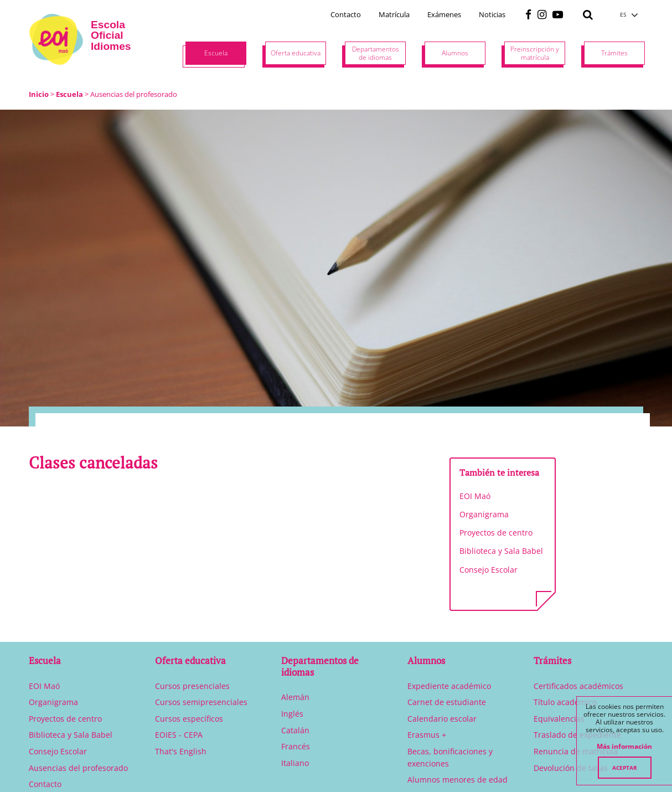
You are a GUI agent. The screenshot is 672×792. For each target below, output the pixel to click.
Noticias (492, 14)
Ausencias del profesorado (78, 768)
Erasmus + (427, 735)
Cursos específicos (189, 719)
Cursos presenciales (192, 686)
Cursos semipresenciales (201, 702)
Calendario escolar (442, 719)
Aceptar (625, 768)
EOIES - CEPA (179, 735)
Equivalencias (559, 719)
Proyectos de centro (496, 533)
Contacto (346, 14)
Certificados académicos (578, 686)
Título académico (565, 702)
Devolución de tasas (571, 768)
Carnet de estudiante (447, 702)
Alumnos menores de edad (458, 780)
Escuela (69, 94)
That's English (181, 751)
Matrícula (394, 14)
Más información (624, 747)
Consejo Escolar (489, 570)
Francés (296, 746)
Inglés (292, 714)
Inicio (39, 94)
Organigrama (484, 514)
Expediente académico (449, 686)
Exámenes (444, 14)
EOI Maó (475, 496)
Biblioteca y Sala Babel (501, 551)
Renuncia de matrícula (576, 751)
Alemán (295, 697)
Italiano (295, 763)
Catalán (295, 730)
